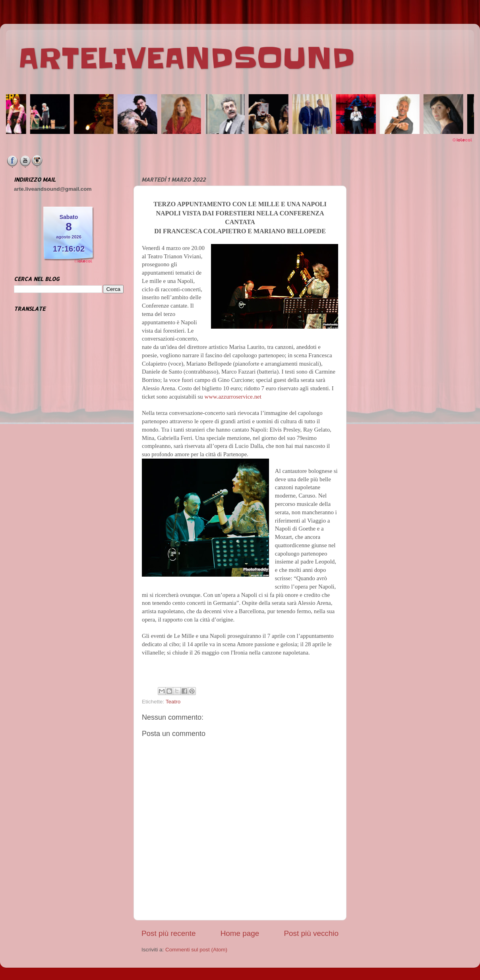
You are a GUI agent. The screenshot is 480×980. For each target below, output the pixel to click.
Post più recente (169, 933)
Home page (240, 933)
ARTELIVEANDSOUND (187, 58)
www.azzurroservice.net (233, 397)
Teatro (173, 702)
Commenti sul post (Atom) (196, 950)
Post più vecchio (311, 933)
